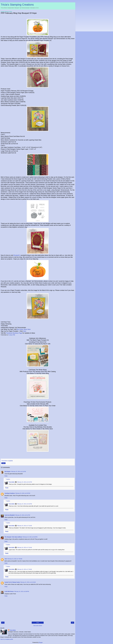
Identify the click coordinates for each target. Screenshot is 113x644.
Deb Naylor (8, 472)
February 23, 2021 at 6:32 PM (24, 504)
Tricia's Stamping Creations (17, 5)
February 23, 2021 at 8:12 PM (23, 515)
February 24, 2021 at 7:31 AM (24, 526)
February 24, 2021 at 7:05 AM (15, 559)
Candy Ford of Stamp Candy (12, 582)
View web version (38, 626)
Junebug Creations (10, 493)
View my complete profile (7, 639)
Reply (6, 476)
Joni (6, 559)
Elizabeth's (17, 255)
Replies (8, 479)
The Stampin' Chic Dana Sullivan (13, 537)
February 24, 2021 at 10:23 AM (28, 582)
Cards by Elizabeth (10, 515)
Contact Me (12, 335)
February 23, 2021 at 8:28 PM (30, 537)
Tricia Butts (12, 482)
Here (25, 331)
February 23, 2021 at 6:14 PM (18, 472)
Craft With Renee (9, 591)
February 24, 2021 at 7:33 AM (24, 569)
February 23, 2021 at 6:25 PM (23, 493)
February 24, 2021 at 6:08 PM (22, 591)
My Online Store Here (24, 329)
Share (3, 463)
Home (38, 623)
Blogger (41, 642)
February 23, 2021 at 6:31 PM (24, 482)
